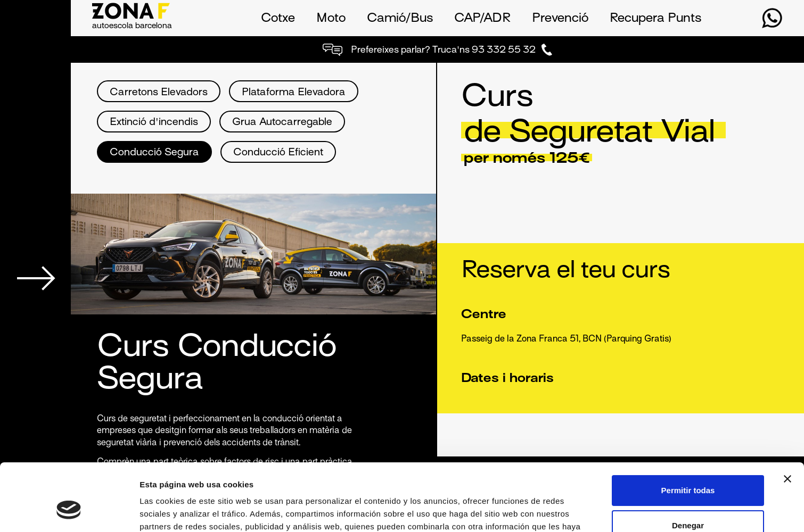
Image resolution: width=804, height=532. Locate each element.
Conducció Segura (154, 153)
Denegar (688, 467)
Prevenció (560, 19)
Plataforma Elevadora (294, 93)
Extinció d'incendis (154, 123)
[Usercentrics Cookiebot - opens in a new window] (69, 511)
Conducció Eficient (278, 153)
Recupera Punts (655, 19)
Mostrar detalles (171, 511)
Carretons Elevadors (159, 93)
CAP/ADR (482, 19)
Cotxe (278, 19)
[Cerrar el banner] (787, 421)
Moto (331, 19)
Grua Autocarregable (282, 123)
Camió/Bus (400, 19)
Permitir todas (688, 433)
